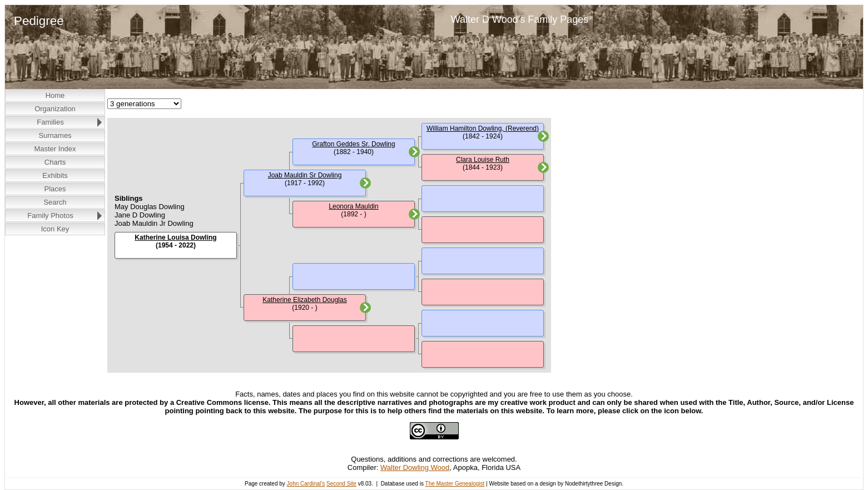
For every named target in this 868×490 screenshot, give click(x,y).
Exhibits (55, 175)
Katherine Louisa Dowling (175, 237)
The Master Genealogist (455, 484)
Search (55, 202)
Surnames (55, 135)
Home (55, 95)
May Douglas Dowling (150, 207)
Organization (55, 109)
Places (55, 189)
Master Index (55, 149)
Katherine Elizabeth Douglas (304, 300)
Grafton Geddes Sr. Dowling (353, 144)
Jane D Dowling (140, 215)
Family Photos (50, 216)
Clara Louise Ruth (483, 160)
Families (50, 122)
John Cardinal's (306, 484)
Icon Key (55, 229)
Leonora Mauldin (353, 206)
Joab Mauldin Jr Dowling (154, 223)
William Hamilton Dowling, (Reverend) (483, 128)
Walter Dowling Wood (415, 467)
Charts (55, 162)
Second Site (341, 484)
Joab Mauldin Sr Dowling (305, 175)
